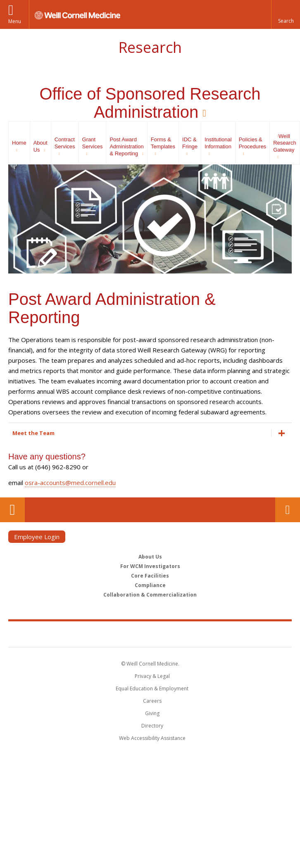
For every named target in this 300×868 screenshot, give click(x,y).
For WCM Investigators (150, 566)
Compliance (150, 585)
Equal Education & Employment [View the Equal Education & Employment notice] (152, 688)
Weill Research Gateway (285, 143)
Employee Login (37, 537)
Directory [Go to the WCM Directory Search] (152, 726)
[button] (286, 14)
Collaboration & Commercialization (150, 595)
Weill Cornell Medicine (102, 634)
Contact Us (288, 510)
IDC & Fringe (190, 143)
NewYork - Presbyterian (207, 634)
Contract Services (65, 143)
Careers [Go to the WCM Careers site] (152, 701)
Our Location (12, 510)
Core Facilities (150, 576)
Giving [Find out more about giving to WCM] (152, 713)
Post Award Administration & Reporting (126, 146)
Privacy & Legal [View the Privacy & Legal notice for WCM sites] (152, 676)
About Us (40, 146)
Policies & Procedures (252, 143)
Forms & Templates (163, 143)
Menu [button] (15, 21)
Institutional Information (218, 143)
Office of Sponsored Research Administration (150, 103)
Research (150, 47)
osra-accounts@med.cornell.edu (70, 483)
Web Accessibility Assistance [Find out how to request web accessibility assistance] (152, 738)
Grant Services (93, 143)
